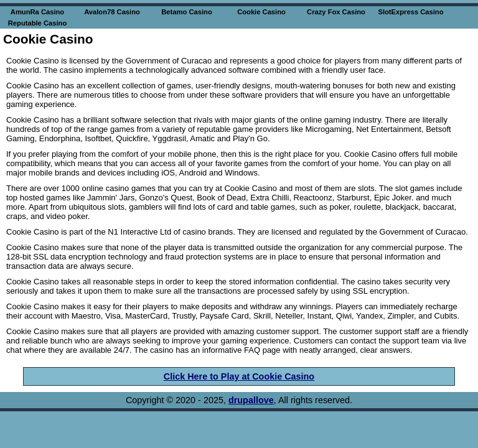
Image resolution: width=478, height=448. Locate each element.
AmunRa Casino (37, 12)
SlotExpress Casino (410, 12)
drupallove (251, 400)
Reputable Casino (38, 23)
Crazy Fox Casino (336, 12)
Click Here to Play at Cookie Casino (239, 376)
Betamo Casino (186, 12)
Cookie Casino (261, 12)
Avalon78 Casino (112, 12)
